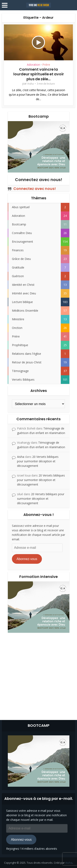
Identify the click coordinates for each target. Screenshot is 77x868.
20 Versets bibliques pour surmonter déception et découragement (38, 461)
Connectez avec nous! (39, 180)
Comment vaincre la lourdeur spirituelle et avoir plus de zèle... (39, 74)
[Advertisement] (38, 675)
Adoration (33, 65)
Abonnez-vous (27, 559)
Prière (46, 65)
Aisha (30, 84)
